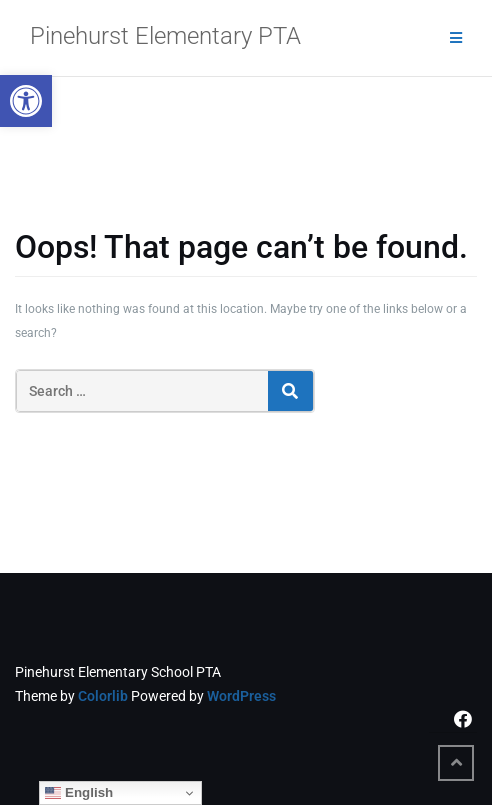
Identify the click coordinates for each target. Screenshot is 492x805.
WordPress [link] (241, 696)
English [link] (79, 793)
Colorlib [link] (103, 696)
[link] (26, 101)
